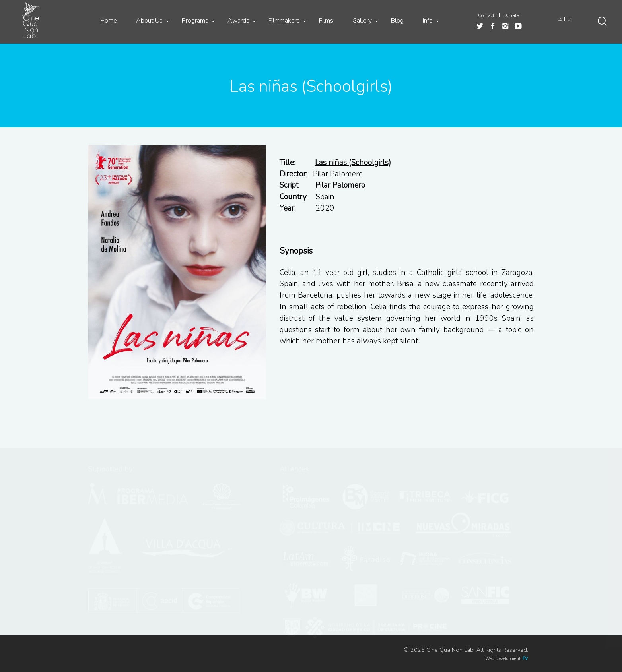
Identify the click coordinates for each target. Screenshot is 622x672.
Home (109, 21)
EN (570, 19)
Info (428, 21)
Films (326, 21)
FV (525, 659)
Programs (195, 21)
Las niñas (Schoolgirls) (353, 163)
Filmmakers (284, 21)
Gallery (362, 21)
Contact (486, 15)
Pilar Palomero (340, 185)
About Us (149, 21)
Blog (397, 21)
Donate (511, 15)
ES (560, 19)
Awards (238, 21)
